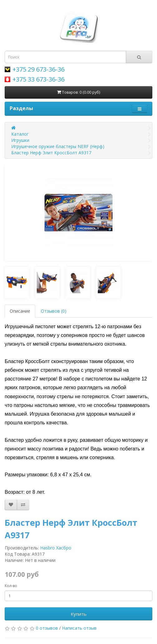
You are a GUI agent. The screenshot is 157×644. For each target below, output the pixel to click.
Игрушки (20, 140)
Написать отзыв (79, 628)
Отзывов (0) (54, 311)
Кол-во (11, 586)
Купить (79, 614)
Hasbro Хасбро (56, 548)
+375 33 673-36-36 (38, 79)
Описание (20, 311)
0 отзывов (47, 628)
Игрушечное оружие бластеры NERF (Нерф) (58, 146)
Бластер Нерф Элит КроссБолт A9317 (51, 153)
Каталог (20, 134)
